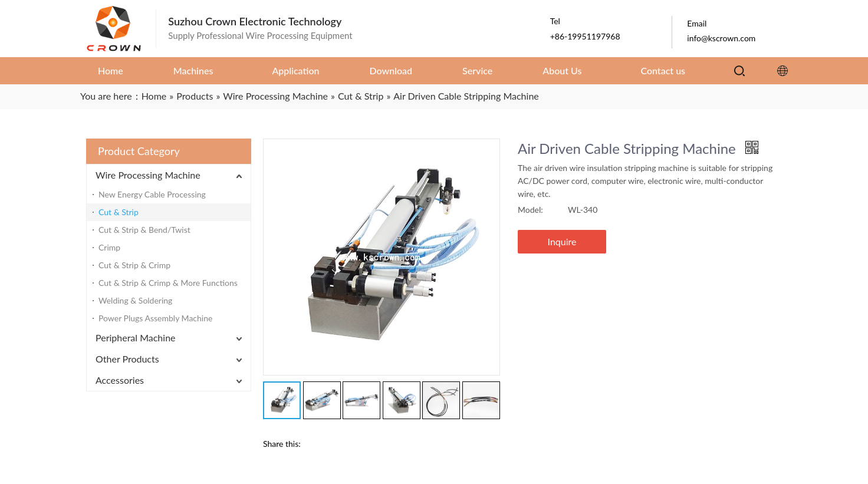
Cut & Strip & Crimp (134, 265)
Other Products (127, 359)
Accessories (120, 380)
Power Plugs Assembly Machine (155, 318)
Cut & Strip (119, 212)
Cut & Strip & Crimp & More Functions (168, 283)
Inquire (562, 241)
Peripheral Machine (136, 338)
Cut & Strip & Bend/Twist (144, 230)
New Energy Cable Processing (152, 194)
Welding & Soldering (135, 300)
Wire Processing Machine (148, 175)
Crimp (109, 247)
